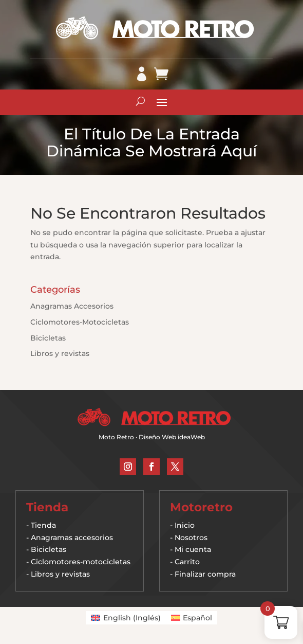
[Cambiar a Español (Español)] (192, 618)
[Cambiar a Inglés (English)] (126, 618)
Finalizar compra (205, 574)
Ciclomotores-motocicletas (81, 562)
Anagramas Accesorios (72, 306)
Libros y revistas (60, 353)
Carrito (187, 562)
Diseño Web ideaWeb (172, 437)
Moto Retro (116, 437)
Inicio (185, 525)
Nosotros (191, 538)
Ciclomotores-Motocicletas (80, 322)
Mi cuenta (193, 549)
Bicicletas (48, 338)
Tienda (43, 525)
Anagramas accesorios (72, 538)
